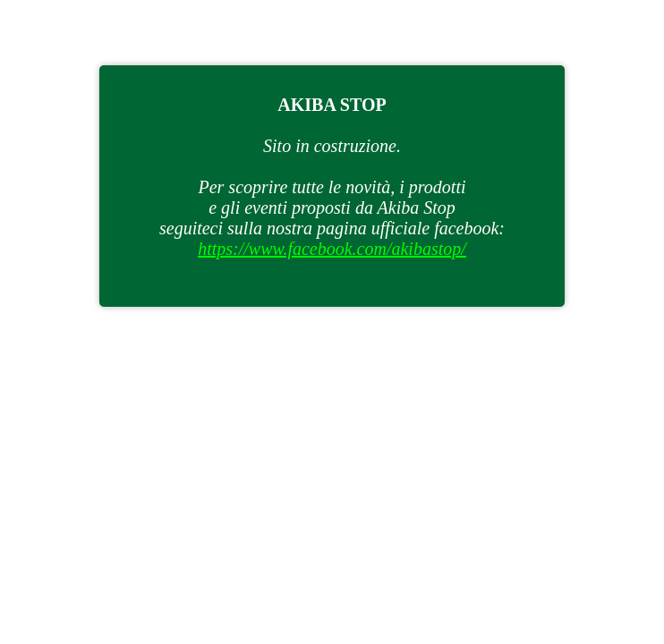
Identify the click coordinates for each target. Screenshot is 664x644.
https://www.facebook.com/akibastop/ (332, 249)
